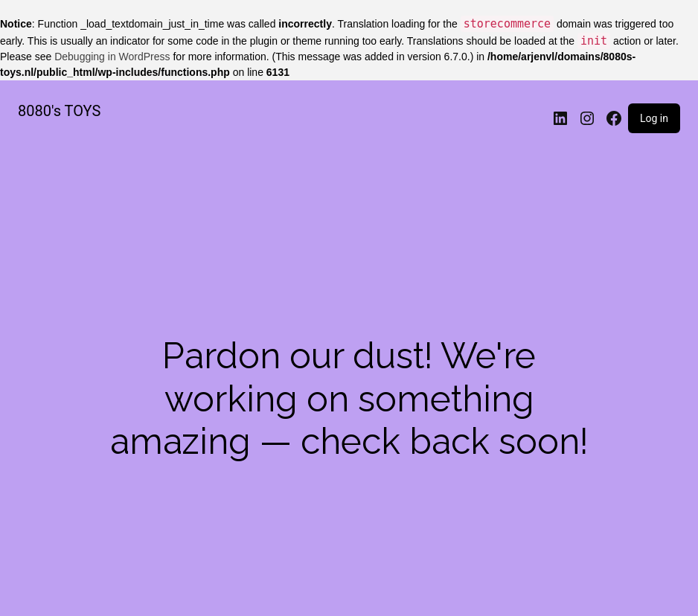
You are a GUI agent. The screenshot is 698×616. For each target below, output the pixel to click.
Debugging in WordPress (112, 57)
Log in (654, 118)
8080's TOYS (59, 111)
